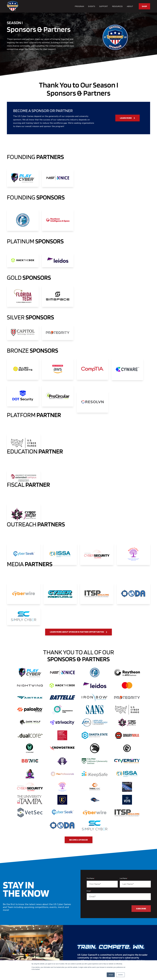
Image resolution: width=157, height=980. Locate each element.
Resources (117, 6)
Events (92, 6)
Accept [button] (111, 975)
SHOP (144, 6)
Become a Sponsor (78, 840)
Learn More (127, 118)
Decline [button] (120, 975)
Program (79, 6)
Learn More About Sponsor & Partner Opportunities (79, 632)
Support (104, 6)
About (130, 6)
